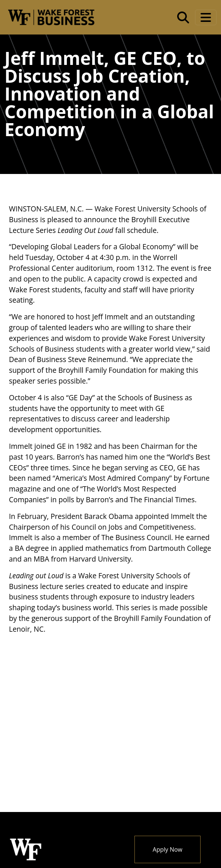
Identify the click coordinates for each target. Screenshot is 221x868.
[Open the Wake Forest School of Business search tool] (183, 17)
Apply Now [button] (168, 849)
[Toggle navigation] (206, 17)
